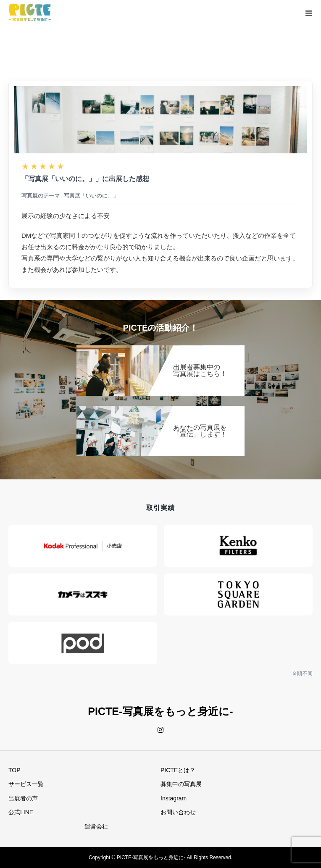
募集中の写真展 (181, 784)
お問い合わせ (178, 812)
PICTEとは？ (178, 770)
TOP (14, 770)
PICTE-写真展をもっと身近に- (160, 711)
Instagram (174, 798)
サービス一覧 (26, 784)
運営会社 (96, 826)
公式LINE (21, 812)
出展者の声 (23, 798)
